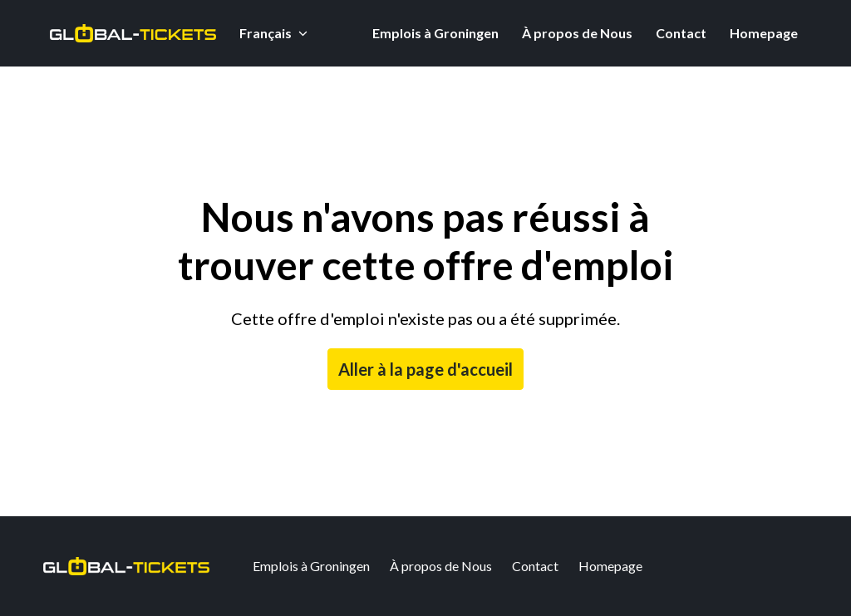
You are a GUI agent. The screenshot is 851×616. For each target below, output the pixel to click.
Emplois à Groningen (435, 33)
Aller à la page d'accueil (425, 369)
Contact (681, 33)
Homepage (764, 33)
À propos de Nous (577, 33)
